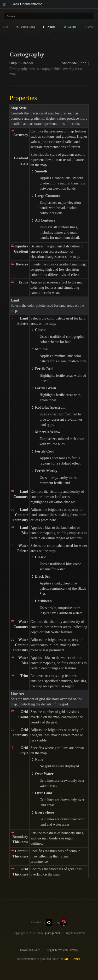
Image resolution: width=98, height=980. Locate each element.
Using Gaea (26, 27)
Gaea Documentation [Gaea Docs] (27, 4)
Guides (70, 27)
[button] (4, 4)
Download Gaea (30, 950)
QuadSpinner (52, 933)
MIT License (72, 959)
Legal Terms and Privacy (62, 950)
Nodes (49, 27)
